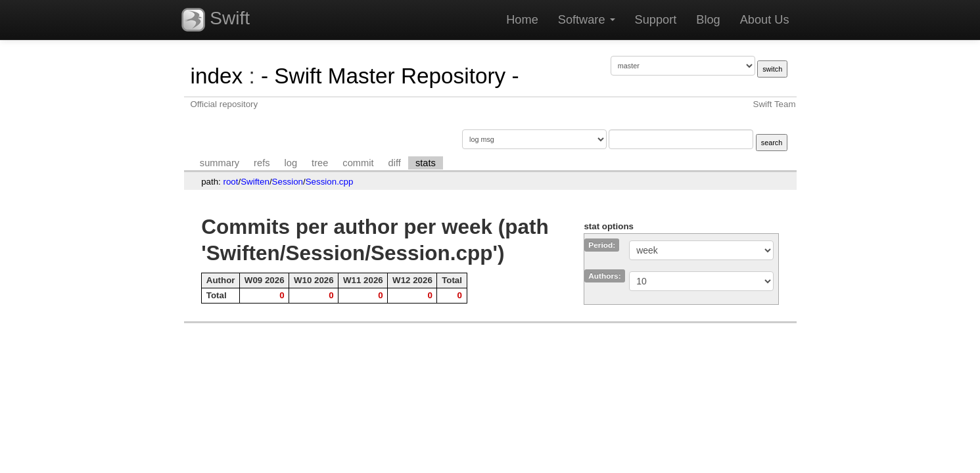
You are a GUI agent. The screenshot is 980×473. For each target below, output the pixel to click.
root (231, 182)
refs (262, 163)
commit (358, 163)
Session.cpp (330, 182)
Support (656, 20)
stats (426, 163)
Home (522, 20)
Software (587, 20)
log (291, 163)
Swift (216, 20)
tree (320, 163)
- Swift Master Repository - (390, 76)
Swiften (255, 182)
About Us (765, 20)
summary (220, 163)
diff (395, 163)
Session (288, 182)
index (217, 76)
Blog (708, 20)
